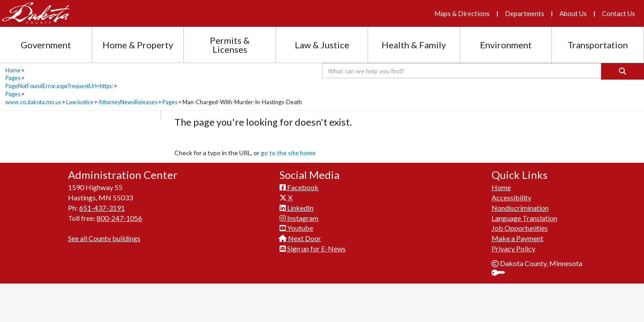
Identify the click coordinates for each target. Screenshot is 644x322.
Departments (525, 13)
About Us (573, 13)
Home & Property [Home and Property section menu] (138, 45)
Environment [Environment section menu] (506, 45)
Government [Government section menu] (46, 45)
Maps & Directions (462, 13)
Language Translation (524, 218)
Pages (13, 78)
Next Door (300, 238)
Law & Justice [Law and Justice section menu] (322, 45)
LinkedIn (297, 208)
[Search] (623, 71)
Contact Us (619, 13)
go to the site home (288, 153)
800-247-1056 (119, 218)
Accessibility (511, 197)
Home (13, 70)
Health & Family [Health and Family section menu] (414, 45)
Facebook (299, 187)
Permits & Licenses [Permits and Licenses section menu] (230, 45)
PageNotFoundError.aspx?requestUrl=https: (59, 86)
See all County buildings (104, 238)
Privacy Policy (513, 248)
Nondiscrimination (520, 208)
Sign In (502, 273)
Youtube (296, 228)
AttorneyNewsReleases (128, 102)
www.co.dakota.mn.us (33, 102)
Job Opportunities (520, 228)
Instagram (299, 218)
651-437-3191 (102, 208)
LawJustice (80, 102)
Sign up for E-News (313, 248)
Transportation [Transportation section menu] (598, 45)
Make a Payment (517, 238)
